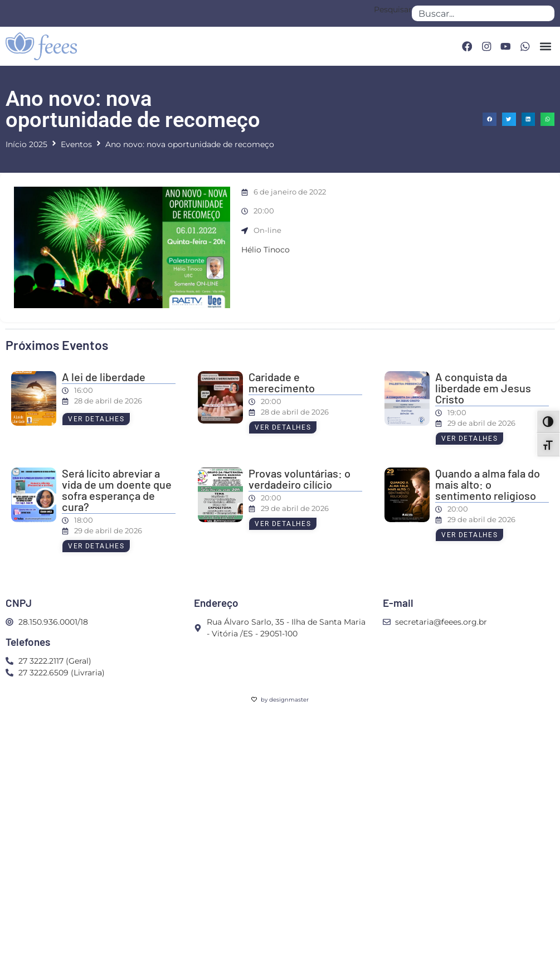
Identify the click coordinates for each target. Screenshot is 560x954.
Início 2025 (26, 144)
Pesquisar (393, 10)
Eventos (76, 144)
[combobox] (483, 13)
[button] (545, 46)
